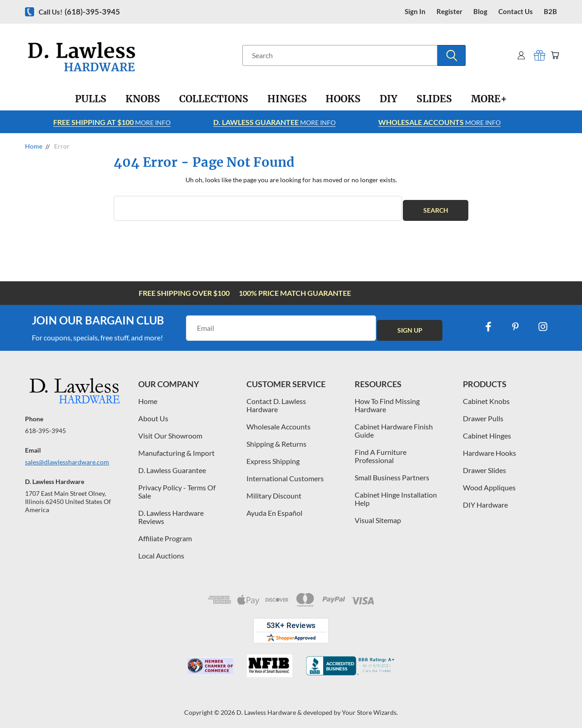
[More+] (489, 99)
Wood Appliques (489, 483)
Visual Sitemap (378, 516)
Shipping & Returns (276, 440)
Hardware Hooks (489, 449)
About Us (153, 414)
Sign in (415, 12)
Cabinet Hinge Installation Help (396, 495)
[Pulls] (91, 99)
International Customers (285, 474)
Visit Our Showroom (170, 431)
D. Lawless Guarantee (172, 466)
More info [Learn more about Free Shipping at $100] (112, 122)
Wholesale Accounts (278, 422)
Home (148, 397)
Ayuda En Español (274, 509)
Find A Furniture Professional (381, 452)
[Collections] (214, 99)
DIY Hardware (485, 501)
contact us (516, 12)
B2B (550, 12)
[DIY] (389, 99)
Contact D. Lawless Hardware (276, 401)
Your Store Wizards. (370, 708)
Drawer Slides (484, 466)
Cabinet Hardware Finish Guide (394, 426)
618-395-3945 (45, 426)
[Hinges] (287, 99)
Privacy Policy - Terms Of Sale (177, 487)
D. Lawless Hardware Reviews (171, 513)
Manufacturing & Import (176, 449)
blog (480, 12)
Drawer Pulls (483, 414)
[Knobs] (143, 99)
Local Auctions (161, 551)
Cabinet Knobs (486, 397)
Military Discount (274, 491)
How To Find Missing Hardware (387, 401)
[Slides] (434, 99)
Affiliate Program (165, 534)
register (449, 12)
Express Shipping (273, 457)
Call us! (79, 12)
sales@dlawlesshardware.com (67, 458)
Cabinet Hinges (487, 431)
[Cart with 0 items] (554, 55)
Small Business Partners (392, 473)
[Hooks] (343, 99)
